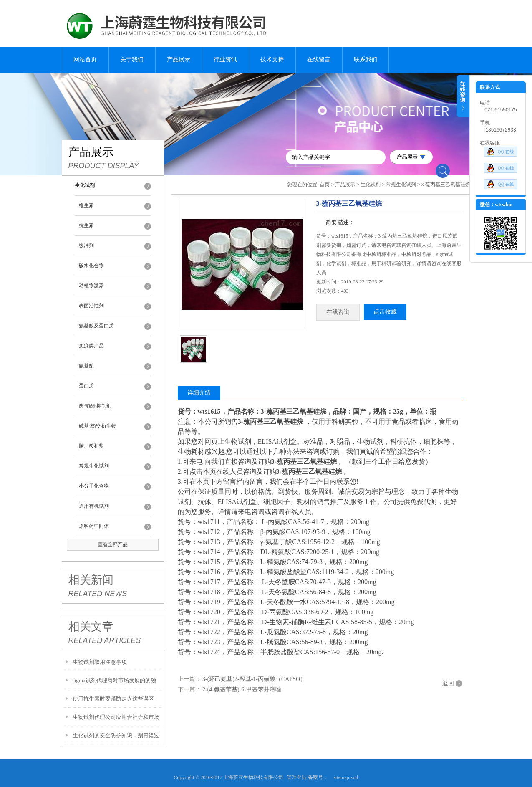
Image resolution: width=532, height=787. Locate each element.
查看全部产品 (113, 544)
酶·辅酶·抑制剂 (95, 406)
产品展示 (179, 59)
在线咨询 (338, 312)
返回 (448, 683)
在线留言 (319, 59)
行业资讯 (225, 59)
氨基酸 (86, 366)
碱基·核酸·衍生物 (98, 426)
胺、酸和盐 (91, 446)
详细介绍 (199, 393)
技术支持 (272, 59)
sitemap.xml (346, 777)
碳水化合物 (91, 266)
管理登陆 (297, 777)
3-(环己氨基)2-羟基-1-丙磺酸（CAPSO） (254, 679)
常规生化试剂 (94, 466)
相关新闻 (91, 580)
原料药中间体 (94, 526)
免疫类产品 (91, 346)
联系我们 (366, 59)
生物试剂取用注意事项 (100, 662)
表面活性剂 (91, 306)
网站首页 (85, 59)
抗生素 (86, 225)
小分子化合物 (94, 486)
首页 (325, 185)
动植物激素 (91, 286)
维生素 (86, 205)
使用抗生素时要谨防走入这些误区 (113, 699)
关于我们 (132, 59)
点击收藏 (385, 312)
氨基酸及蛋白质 (96, 326)
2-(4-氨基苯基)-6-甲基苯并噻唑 (242, 690)
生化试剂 (371, 185)
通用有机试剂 (94, 506)
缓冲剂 (86, 245)
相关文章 (91, 627)
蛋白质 (86, 386)
